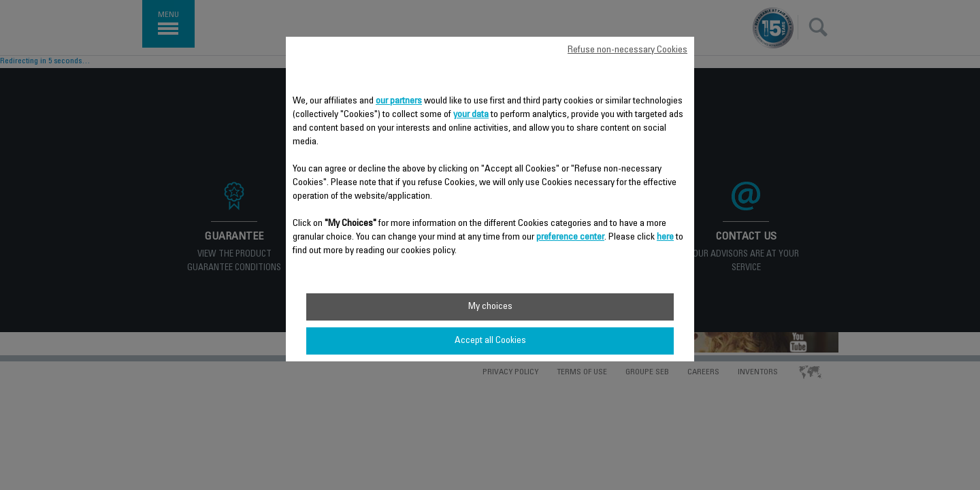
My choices (490, 307)
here (665, 238)
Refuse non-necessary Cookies (627, 50)
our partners (399, 101)
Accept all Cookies (490, 341)
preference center (570, 238)
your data (471, 115)
